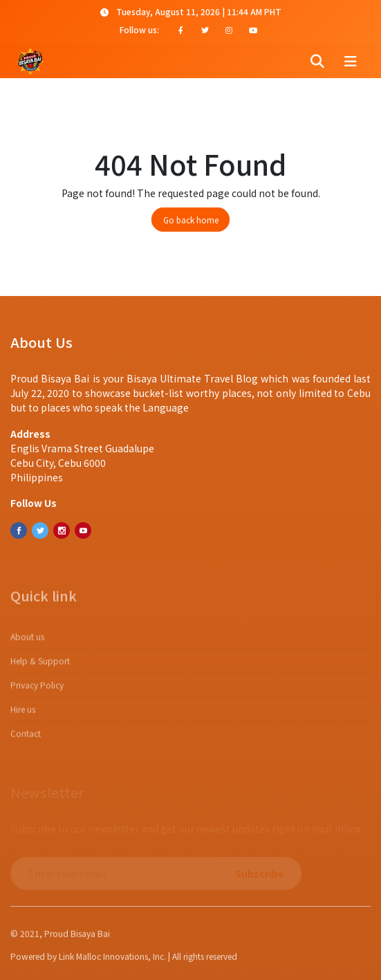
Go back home (191, 220)
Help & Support (40, 666)
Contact (26, 739)
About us (27, 642)
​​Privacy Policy (37, 691)
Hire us (23, 715)
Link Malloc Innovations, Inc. (112, 960)
